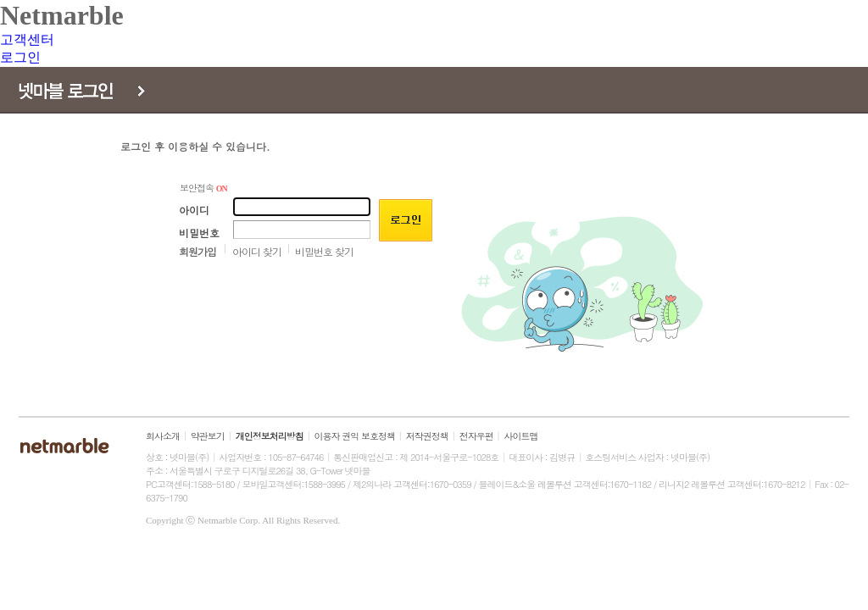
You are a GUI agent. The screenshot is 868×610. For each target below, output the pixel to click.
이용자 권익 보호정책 (355, 436)
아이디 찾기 (257, 251)
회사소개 (163, 436)
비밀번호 (199, 233)
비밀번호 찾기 (324, 251)
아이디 (194, 210)
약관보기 (208, 436)
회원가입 (198, 251)
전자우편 (476, 436)
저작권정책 (427, 436)
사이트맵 (521, 436)
